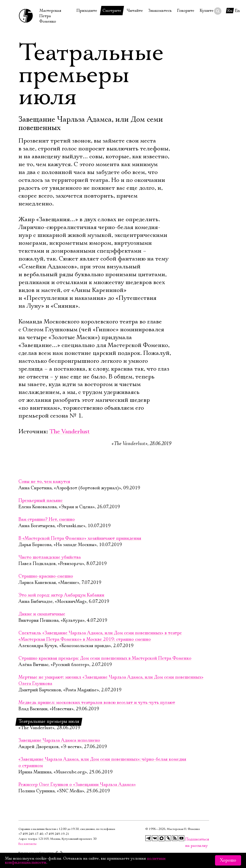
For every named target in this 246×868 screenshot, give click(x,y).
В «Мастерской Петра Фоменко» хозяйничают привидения (80, 538)
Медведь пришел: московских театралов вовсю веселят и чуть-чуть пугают (97, 703)
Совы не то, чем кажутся (44, 482)
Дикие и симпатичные (42, 614)
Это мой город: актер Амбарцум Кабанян (61, 595)
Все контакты (27, 844)
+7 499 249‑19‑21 (57, 834)
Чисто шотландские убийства (50, 557)
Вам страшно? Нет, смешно (47, 520)
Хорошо (228, 860)
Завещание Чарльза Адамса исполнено (59, 740)
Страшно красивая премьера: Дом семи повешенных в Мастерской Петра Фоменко (105, 658)
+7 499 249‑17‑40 (31, 834)
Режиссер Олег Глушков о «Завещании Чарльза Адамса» (77, 785)
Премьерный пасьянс (40, 501)
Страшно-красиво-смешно (46, 576)
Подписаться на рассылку (188, 839)
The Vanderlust (70, 432)
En (237, 11)
